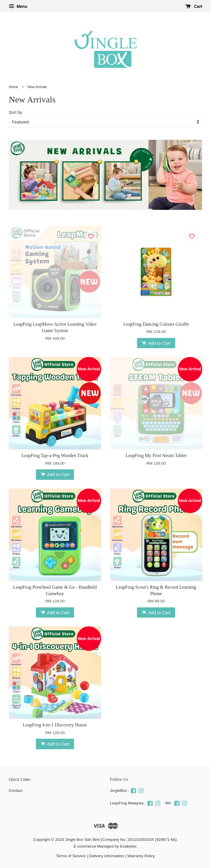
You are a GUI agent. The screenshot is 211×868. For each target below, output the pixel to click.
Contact (16, 791)
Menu (18, 6)
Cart (194, 6)
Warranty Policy (141, 856)
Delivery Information (107, 856)
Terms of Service (71, 856)
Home (13, 87)
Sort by (15, 112)
